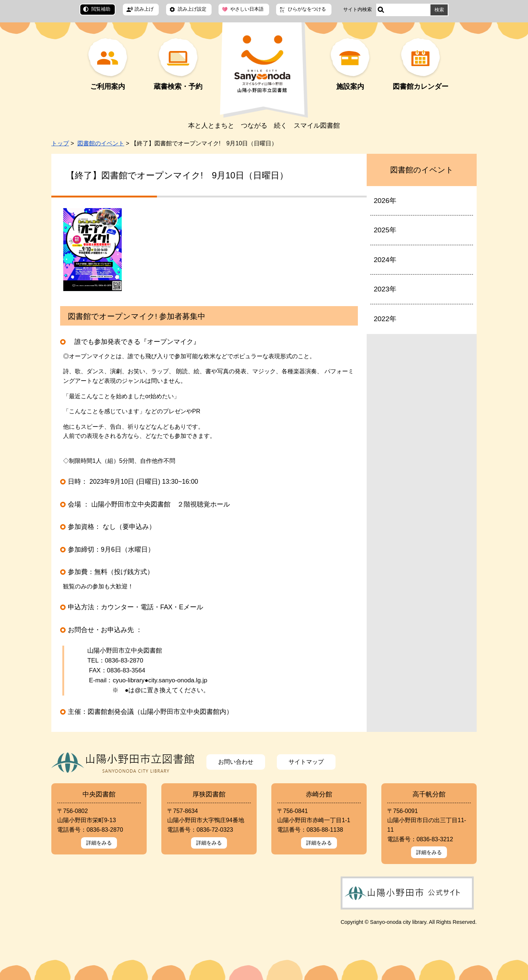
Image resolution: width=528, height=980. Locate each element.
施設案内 (350, 86)
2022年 (385, 319)
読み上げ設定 (192, 9)
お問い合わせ (236, 762)
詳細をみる (99, 843)
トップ (60, 143)
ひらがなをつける (307, 9)
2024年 (385, 260)
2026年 (385, 201)
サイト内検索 (357, 9)
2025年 (385, 230)
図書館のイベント (101, 143)
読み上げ (144, 9)
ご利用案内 (108, 86)
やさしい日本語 (247, 9)
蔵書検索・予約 (178, 86)
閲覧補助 (101, 9)
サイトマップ (306, 762)
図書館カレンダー (421, 86)
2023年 (385, 289)
